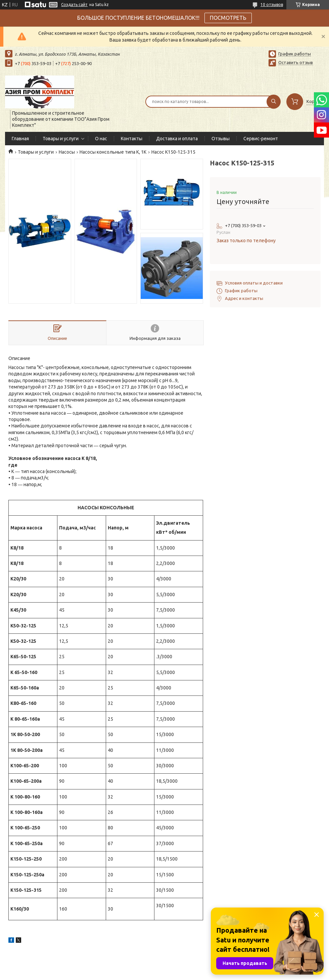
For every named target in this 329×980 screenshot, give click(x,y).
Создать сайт (74, 5)
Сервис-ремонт (261, 139)
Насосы (67, 152)
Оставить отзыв (296, 62)
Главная (20, 139)
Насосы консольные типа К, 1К (113, 152)
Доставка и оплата (177, 139)
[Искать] (274, 102)
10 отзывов (272, 5)
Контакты (132, 139)
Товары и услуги (61, 139)
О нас (101, 139)
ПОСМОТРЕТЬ (228, 18)
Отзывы (221, 139)
